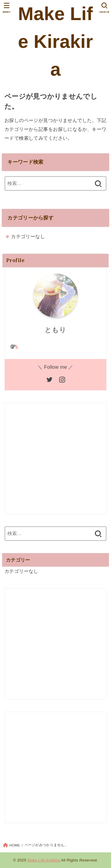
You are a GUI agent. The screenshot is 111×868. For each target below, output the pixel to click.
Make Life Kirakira (55, 41)
